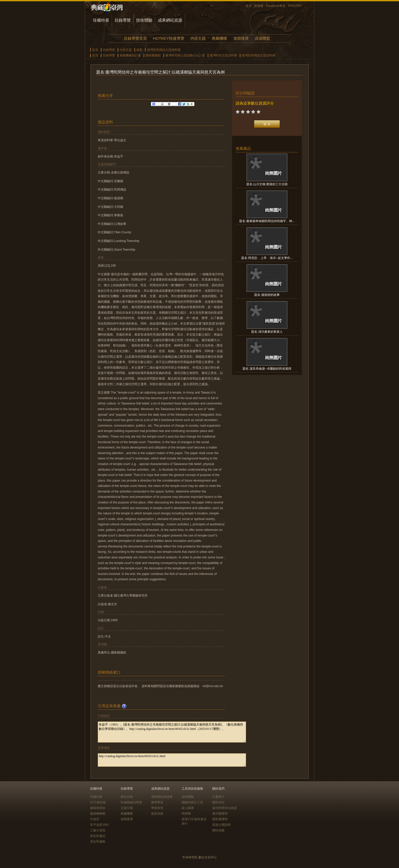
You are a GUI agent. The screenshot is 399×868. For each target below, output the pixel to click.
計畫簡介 (218, 797)
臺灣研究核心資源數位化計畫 (185, 55)
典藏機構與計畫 (130, 55)
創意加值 (157, 814)
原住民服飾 (98, 842)
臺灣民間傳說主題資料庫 (164, 50)
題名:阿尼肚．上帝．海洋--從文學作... (267, 258)
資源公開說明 (221, 825)
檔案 (139, 50)
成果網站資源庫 (162, 797)
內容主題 (198, 38)
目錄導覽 (123, 20)
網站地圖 (218, 830)
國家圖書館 (153, 55)
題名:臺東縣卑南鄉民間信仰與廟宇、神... (267, 221)
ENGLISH (295, 6)
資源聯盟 (262, 38)
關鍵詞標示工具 (192, 802)
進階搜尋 (241, 38)
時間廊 (186, 814)
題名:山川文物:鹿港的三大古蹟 (267, 184)
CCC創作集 (98, 802)
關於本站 (218, 802)
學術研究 (157, 808)
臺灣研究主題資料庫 (223, 55)
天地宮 (95, 819)
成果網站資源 (170, 20)
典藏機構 (219, 38)
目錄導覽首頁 (135, 38)
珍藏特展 (101, 20)
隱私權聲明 (220, 819)
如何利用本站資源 (224, 808)
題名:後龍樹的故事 (267, 295)
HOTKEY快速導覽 (168, 38)
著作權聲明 (220, 814)
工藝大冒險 (98, 830)
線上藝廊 (188, 808)
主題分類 (127, 808)
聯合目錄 (127, 797)
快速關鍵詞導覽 (131, 802)
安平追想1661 (100, 825)
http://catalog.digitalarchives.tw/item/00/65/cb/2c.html (172, 760)
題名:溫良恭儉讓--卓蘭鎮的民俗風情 (267, 369)
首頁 (249, 6)
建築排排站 (98, 808)
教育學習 (157, 802)
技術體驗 (144, 20)
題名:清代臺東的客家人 (267, 332)
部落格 (259, 6)
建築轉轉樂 (98, 814)
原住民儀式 (98, 836)
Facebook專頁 (276, 6)
